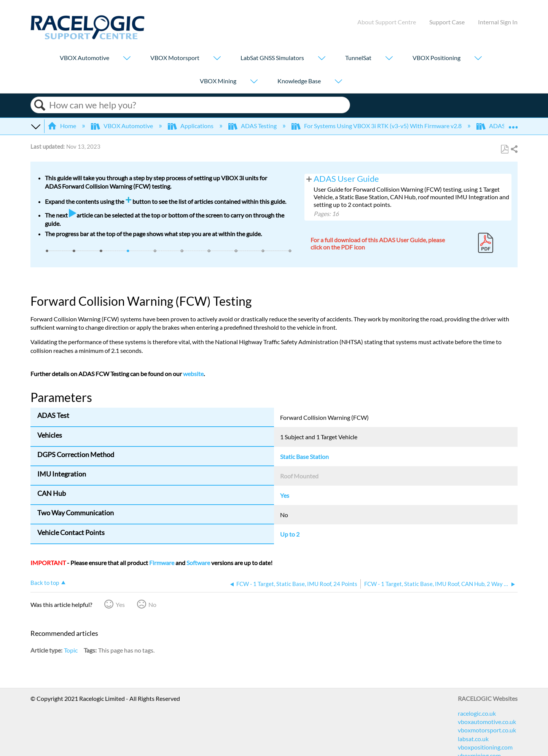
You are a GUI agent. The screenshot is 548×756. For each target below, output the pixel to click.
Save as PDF (504, 149)
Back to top (45, 583)
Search (40, 105)
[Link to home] (88, 37)
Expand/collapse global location (513, 124)
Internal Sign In (498, 22)
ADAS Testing (253, 126)
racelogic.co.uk (477, 713)
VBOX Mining (218, 81)
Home (62, 126)
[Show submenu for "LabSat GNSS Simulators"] (322, 59)
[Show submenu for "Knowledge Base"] (338, 82)
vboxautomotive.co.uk (487, 722)
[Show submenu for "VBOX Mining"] (254, 82)
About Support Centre (387, 22)
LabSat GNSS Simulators (272, 58)
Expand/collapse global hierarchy (35, 126)
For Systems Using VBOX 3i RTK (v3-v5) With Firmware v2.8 (377, 126)
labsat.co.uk (473, 739)
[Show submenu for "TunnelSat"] (389, 59)
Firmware (162, 563)
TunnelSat (358, 58)
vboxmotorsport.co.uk (487, 730)
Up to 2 (290, 534)
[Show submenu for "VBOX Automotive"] (127, 59)
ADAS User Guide (346, 179)
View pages (309, 179)
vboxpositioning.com (485, 747)
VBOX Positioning (436, 58)
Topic (71, 650)
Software (198, 563)
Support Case (447, 22)
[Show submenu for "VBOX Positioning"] (478, 59)
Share (514, 149)
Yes (120, 604)
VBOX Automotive (84, 58)
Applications (191, 126)
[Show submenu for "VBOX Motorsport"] (217, 59)
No (152, 604)
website (193, 374)
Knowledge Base (299, 81)
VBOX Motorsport (175, 58)
